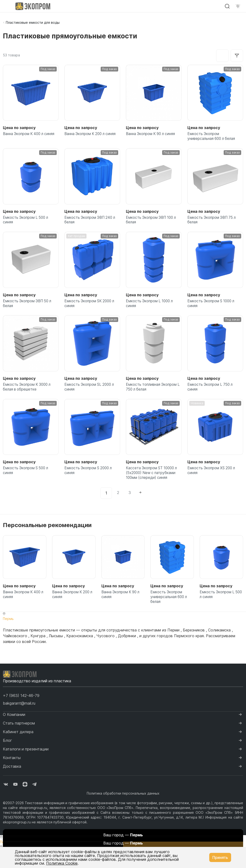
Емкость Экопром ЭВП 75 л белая (213, 223)
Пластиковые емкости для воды (33, 22)
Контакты (12, 771)
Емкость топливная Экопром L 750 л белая (153, 394)
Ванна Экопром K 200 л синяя (87, 137)
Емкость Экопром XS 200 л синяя (213, 479)
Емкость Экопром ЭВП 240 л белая (92, 223)
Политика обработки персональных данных (123, 807)
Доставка (12, 780)
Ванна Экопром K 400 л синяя (25, 137)
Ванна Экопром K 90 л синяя (153, 134)
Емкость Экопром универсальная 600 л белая (213, 137)
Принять (220, 857)
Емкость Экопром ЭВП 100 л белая (153, 223)
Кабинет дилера (18, 745)
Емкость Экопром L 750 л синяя (212, 394)
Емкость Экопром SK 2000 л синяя (91, 308)
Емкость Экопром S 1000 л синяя (213, 308)
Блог (7, 754)
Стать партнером (19, 737)
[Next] (141, 504)
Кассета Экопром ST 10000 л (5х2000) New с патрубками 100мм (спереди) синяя (154, 482)
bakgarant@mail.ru (19, 717)
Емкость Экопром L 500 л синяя (27, 223)
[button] (21, 709)
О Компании (14, 728)
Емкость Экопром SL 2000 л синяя (91, 394)
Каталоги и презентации (26, 763)
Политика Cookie (62, 863)
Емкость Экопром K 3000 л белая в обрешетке (29, 394)
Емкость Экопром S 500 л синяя (27, 479)
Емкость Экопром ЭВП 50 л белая (29, 308)
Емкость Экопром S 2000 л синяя (90, 479)
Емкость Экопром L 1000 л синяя (151, 308)
